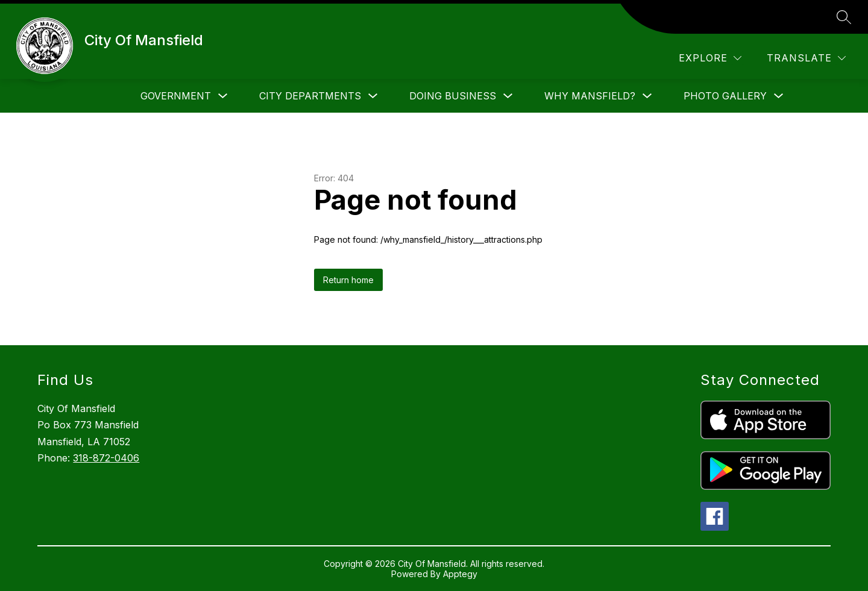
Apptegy (460, 574)
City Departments (310, 96)
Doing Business (453, 96)
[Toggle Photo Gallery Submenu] (779, 96)
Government (176, 96)
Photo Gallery (725, 96)
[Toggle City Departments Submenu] (373, 96)
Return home (348, 280)
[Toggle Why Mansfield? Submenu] (647, 96)
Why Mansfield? (590, 96)
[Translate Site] (806, 58)
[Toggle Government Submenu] (223, 96)
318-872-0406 (106, 458)
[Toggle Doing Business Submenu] (508, 96)
